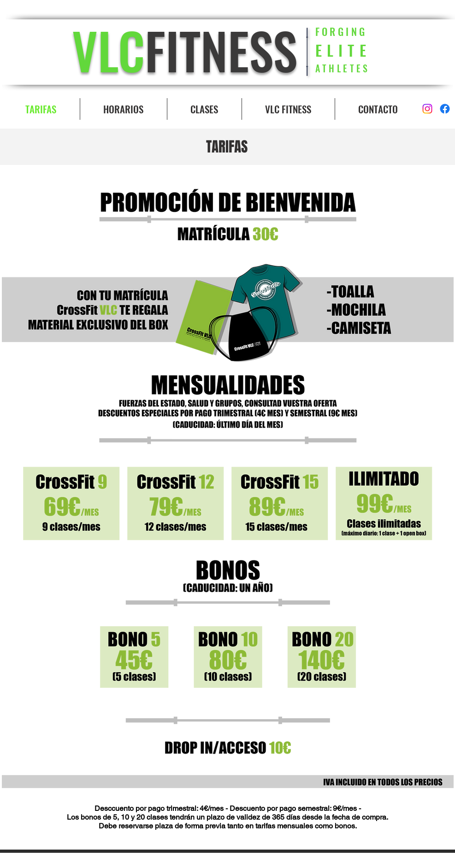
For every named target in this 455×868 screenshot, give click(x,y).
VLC (108, 50)
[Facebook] (445, 109)
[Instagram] (427, 109)
